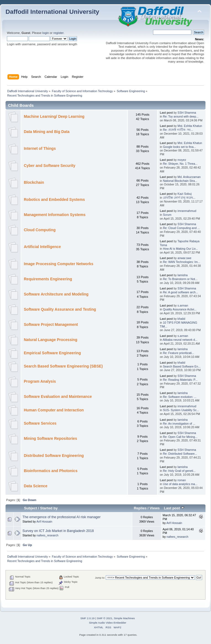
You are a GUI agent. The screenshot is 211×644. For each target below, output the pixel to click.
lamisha (183, 275)
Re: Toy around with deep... (181, 116)
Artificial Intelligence (42, 247)
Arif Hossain (44, 521)
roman (182, 480)
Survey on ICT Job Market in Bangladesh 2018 (58, 531)
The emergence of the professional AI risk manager (61, 517)
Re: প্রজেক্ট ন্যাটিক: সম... (178, 130)
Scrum (167, 215)
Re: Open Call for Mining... (180, 437)
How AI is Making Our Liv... (180, 249)
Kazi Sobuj (185, 194)
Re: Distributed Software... (180, 454)
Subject (31, 508)
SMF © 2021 (105, 618)
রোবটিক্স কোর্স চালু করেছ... (179, 198)
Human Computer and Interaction (54, 410)
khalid (181, 319)
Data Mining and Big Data (47, 132)
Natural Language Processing (51, 340)
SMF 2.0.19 (88, 618)
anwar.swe (184, 258)
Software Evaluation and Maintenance (58, 397)
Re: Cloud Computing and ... (181, 228)
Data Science (35, 486)
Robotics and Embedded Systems (54, 200)
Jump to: (100, 578)
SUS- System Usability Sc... (181, 410)
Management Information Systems (55, 215)
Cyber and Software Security (50, 166)
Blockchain (34, 183)
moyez (182, 160)
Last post (174, 508)
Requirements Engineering (48, 279)
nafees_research (48, 535)
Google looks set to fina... (180, 147)
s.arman (183, 305)
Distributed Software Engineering (54, 456)
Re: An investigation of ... (179, 424)
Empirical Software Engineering (52, 353)
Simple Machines (124, 618)
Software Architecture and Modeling (56, 294)
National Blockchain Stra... (180, 181)
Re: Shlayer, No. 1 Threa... (180, 164)
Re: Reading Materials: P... (180, 380)
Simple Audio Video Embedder (108, 623)
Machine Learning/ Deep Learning (54, 117)
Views (155, 508)
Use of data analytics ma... (180, 484)
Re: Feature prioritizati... (179, 353)
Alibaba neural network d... (180, 340)
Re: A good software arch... (180, 292)
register (58, 33)
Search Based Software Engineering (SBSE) (63, 366)
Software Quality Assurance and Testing (60, 309)
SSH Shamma (187, 113)
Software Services (40, 423)
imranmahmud (187, 211)
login (46, 33)
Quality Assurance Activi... (180, 309)
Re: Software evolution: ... (180, 397)
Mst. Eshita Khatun (190, 126)
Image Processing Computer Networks (59, 264)
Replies (140, 508)
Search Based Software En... (182, 366)
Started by (49, 508)
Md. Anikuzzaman (189, 177)
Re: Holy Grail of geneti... (179, 471)
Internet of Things (40, 149)
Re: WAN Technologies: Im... (182, 262)
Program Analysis (40, 381)
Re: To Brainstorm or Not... (180, 279)
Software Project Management (51, 325)
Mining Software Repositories (50, 439)
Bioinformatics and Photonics (51, 471)
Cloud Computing (40, 230)
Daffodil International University (52, 12)
